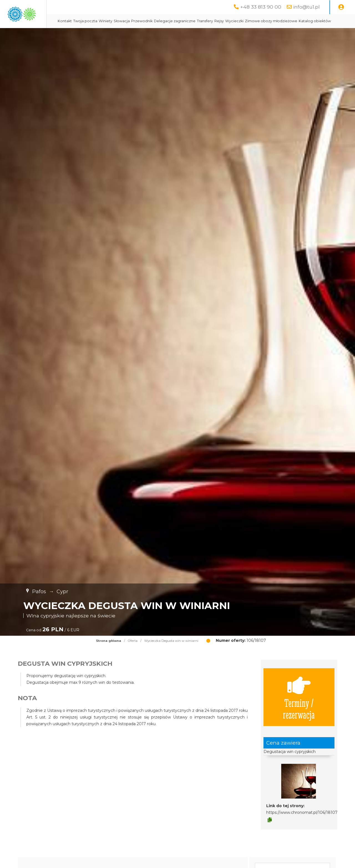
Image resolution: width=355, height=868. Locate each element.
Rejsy (273, 21)
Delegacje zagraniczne (228, 21)
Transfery (258, 21)
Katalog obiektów (181, 35)
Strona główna (109, 655)
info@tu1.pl (306, 7)
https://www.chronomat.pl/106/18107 (302, 826)
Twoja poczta (139, 21)
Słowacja (175, 21)
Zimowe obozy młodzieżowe (137, 35)
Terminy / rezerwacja (299, 711)
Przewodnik (195, 21)
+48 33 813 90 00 (261, 7)
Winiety (159, 21)
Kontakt (118, 21)
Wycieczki (288, 21)
